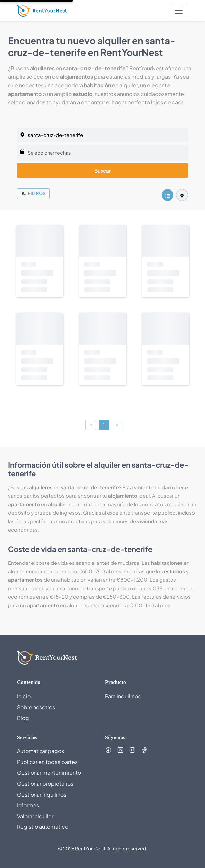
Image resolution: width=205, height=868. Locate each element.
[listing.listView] (168, 195)
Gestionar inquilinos (42, 794)
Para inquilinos (123, 696)
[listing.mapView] (182, 195)
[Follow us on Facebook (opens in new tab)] (108, 750)
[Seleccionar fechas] (102, 153)
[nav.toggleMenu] (179, 11)
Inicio (24, 696)
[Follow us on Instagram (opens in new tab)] (132, 750)
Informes (28, 805)
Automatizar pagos (40, 751)
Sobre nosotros (36, 707)
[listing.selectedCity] (102, 135)
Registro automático (43, 827)
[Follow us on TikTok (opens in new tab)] (144, 750)
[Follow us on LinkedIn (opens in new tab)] (120, 750)
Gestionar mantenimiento (49, 773)
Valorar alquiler (35, 816)
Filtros (33, 193)
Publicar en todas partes (47, 762)
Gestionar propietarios (45, 783)
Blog (23, 718)
